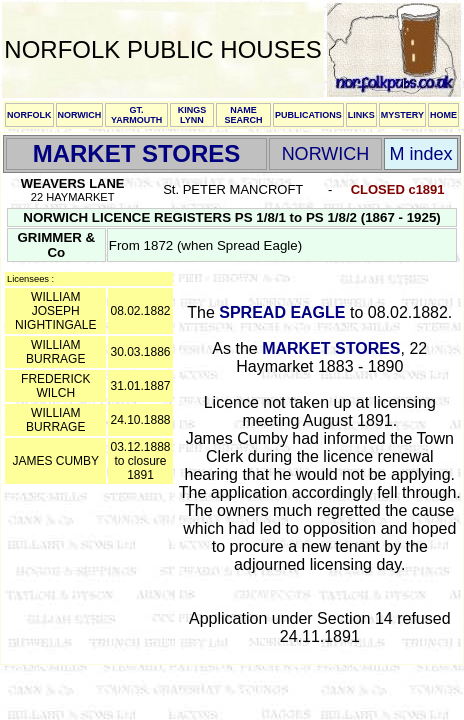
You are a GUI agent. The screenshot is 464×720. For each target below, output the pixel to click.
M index (420, 154)
